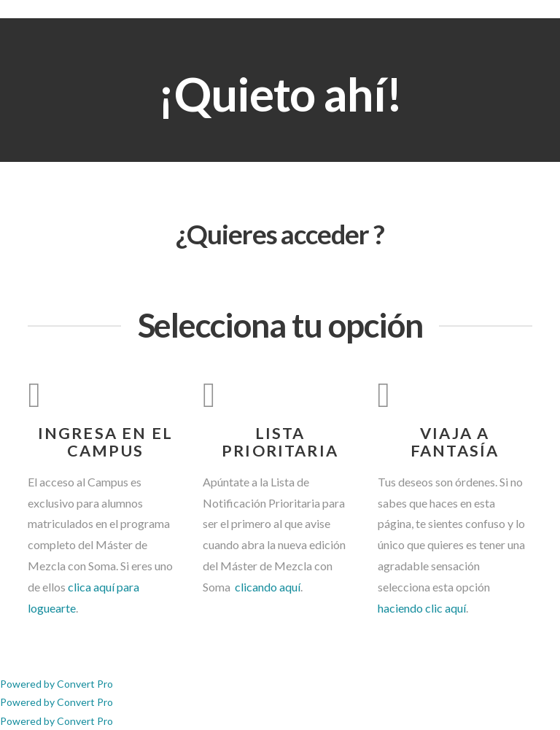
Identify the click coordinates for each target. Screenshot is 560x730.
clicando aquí (267, 587)
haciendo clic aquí (422, 608)
